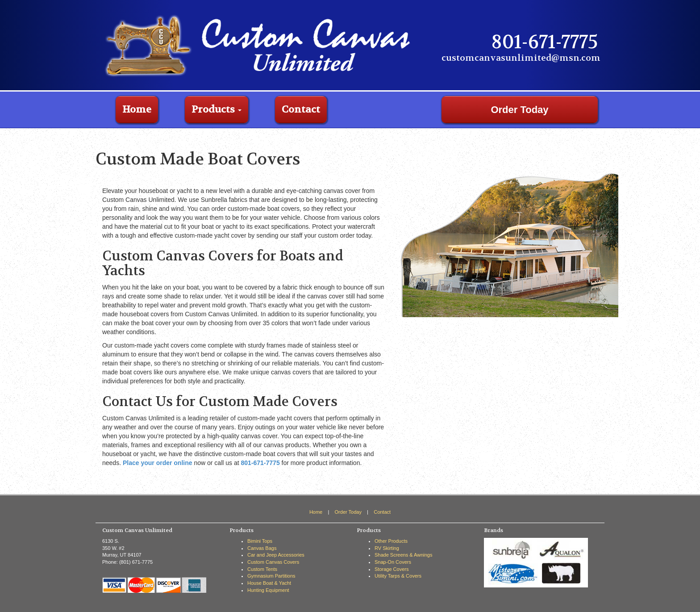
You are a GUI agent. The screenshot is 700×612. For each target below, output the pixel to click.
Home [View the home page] (316, 512)
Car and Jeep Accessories (276, 555)
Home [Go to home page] (137, 109)
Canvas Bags (262, 548)
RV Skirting (387, 548)
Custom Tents (262, 569)
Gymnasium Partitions (271, 576)
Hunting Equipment (268, 590)
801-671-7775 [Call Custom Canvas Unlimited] (544, 42)
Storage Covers (392, 569)
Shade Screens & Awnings (403, 555)
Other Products (391, 541)
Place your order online (158, 463)
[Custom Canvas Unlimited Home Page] (260, 45)
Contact (301, 109)
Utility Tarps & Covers (398, 576)
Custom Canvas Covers (273, 562)
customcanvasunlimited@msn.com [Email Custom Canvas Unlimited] (521, 58)
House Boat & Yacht (269, 583)
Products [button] (217, 109)
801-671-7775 (260, 463)
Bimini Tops (260, 541)
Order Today (519, 110)
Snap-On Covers (393, 562)
